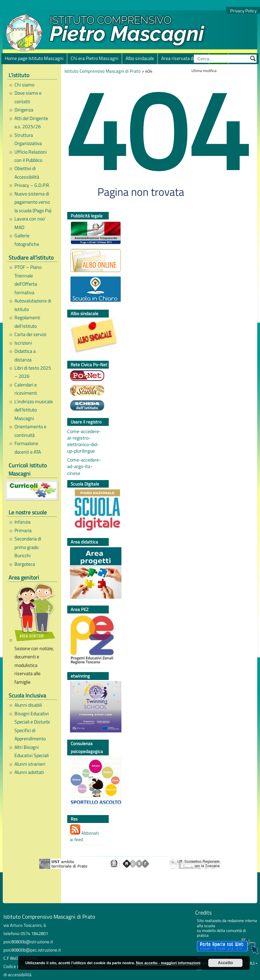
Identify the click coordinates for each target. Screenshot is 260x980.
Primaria (23, 530)
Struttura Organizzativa (28, 139)
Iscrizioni (23, 343)
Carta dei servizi (30, 334)
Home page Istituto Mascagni (34, 58)
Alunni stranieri (30, 764)
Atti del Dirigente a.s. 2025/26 (31, 122)
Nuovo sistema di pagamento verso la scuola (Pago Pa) (33, 202)
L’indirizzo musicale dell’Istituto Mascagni (34, 410)
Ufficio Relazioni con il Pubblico (31, 156)
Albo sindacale (140, 58)
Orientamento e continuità (30, 431)
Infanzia (22, 522)
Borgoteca (25, 564)
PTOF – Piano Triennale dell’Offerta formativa (28, 280)
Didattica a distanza (25, 355)
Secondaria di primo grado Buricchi (28, 547)
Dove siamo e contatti (28, 97)
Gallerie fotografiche (27, 240)
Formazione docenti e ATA (28, 447)
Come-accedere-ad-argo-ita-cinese (84, 467)
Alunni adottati (29, 772)
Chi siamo (24, 85)
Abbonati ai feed (84, 834)
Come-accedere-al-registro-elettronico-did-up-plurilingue (84, 441)
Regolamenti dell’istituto (27, 322)
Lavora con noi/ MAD (30, 223)
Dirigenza (24, 110)
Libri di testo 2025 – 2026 (33, 372)
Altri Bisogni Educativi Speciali (32, 751)
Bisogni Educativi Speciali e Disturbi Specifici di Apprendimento (32, 726)
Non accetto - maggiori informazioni (168, 963)
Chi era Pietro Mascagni (94, 58)
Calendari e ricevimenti (26, 389)
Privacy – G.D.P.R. (32, 185)
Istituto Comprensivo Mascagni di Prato (103, 71)
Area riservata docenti (183, 58)
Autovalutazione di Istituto (33, 305)
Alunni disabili (28, 705)
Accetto (225, 963)
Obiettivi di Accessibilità (27, 172)
